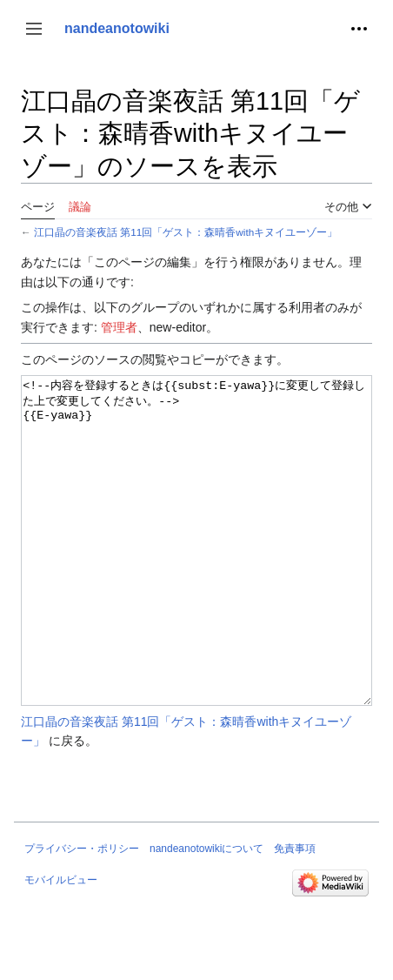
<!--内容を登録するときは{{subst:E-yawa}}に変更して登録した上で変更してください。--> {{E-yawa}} (196, 573)
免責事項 (295, 914)
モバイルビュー (61, 945)
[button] (34, 29)
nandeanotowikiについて (206, 914)
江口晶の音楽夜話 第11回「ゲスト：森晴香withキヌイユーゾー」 (186, 232)
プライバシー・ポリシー (82, 914)
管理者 (119, 327)
